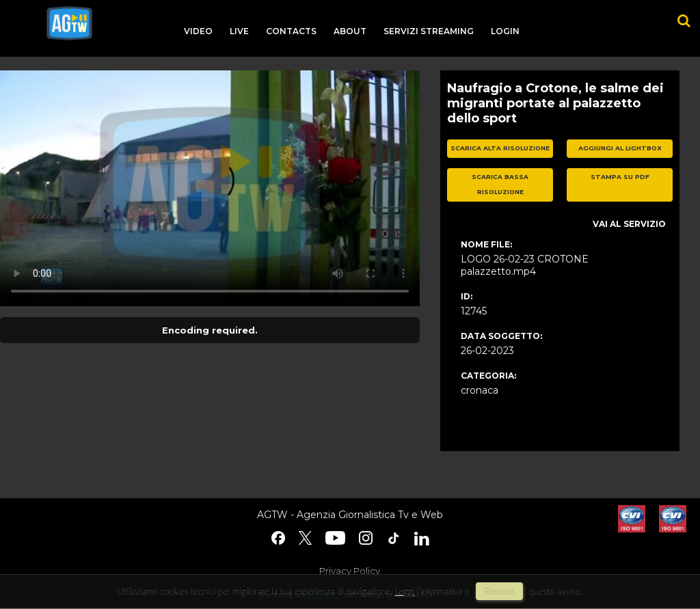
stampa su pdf (620, 177)
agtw (69, 23)
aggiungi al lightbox (620, 148)
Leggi (405, 591)
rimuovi (500, 591)
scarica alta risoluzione (500, 148)
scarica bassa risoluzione (500, 185)
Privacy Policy (350, 571)
